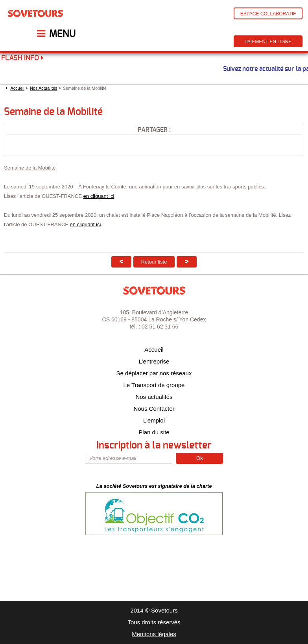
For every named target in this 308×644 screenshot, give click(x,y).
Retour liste (154, 262)
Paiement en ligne (268, 42)
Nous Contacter (154, 409)
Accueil (17, 88)
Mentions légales (154, 634)
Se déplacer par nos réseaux (154, 373)
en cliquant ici (99, 196)
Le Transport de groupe (154, 385)
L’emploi (154, 420)
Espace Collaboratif (268, 14)
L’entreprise (154, 361)
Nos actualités (154, 397)
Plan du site (154, 432)
